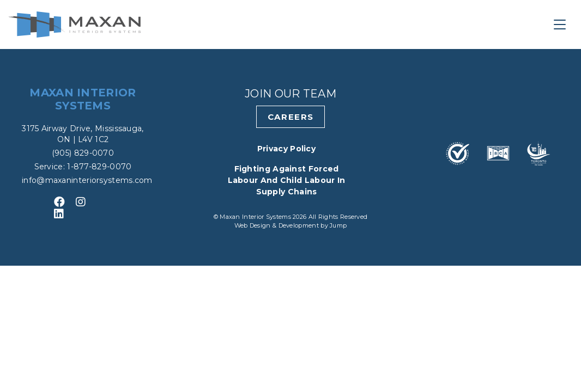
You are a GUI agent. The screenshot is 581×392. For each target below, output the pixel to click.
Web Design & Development (278, 225)
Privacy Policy (286, 149)
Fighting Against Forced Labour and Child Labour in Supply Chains (287, 180)
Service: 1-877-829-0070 (83, 167)
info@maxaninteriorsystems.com (87, 180)
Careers (291, 117)
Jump (338, 225)
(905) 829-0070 (83, 153)
